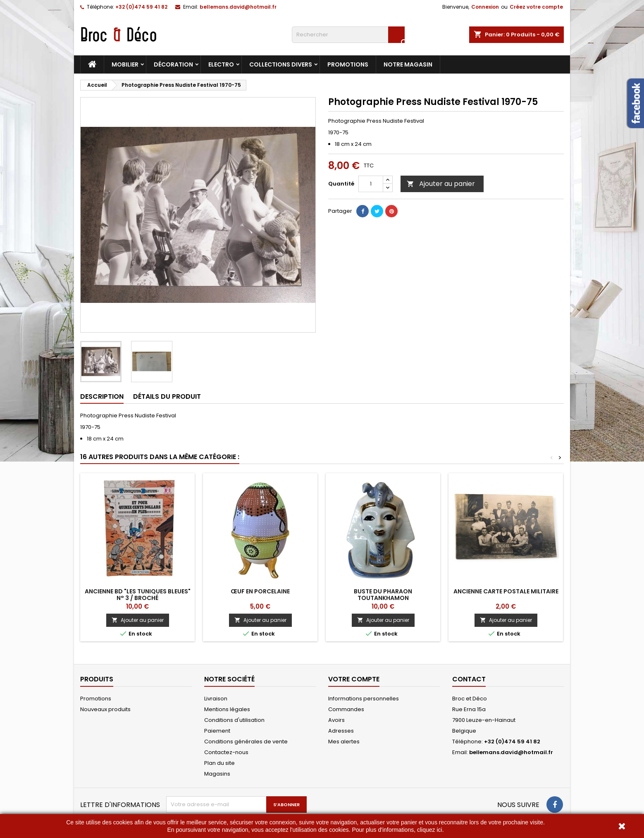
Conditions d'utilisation (234, 720)
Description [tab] (102, 396)
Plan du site (219, 763)
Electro (221, 64)
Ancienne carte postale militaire (506, 591)
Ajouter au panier (441, 184)
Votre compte (354, 679)
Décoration (173, 64)
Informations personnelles (364, 699)
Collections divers (281, 64)
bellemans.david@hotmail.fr (238, 7)
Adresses (341, 731)
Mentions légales (227, 709)
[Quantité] (371, 184)
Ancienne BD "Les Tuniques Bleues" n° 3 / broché (138, 595)
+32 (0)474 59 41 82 (141, 7)
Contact (469, 679)
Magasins (217, 774)
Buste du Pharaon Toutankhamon (383, 595)
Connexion (485, 7)
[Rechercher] (348, 35)
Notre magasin (408, 64)
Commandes (346, 709)
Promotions (348, 64)
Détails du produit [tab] (167, 396)
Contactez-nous (226, 752)
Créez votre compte (536, 7)
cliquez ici (430, 830)
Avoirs (336, 720)
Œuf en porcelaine (260, 591)
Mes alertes (344, 742)
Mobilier (125, 64)
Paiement (217, 731)
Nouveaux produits (105, 709)
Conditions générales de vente (246, 742)
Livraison (216, 699)
